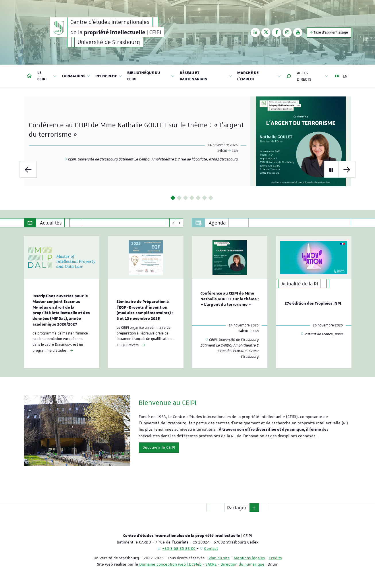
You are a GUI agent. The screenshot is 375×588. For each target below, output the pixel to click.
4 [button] (192, 198)
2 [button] (179, 198)
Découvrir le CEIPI (159, 447)
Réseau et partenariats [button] (206, 76)
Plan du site (219, 558)
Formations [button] (76, 76)
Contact (211, 548)
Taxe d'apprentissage (329, 32)
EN (345, 76)
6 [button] (205, 198)
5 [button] (198, 198)
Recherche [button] (109, 76)
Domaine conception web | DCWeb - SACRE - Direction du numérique (202, 564)
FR (337, 76)
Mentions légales (249, 558)
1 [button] (173, 198)
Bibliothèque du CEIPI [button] (151, 76)
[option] (187, 141)
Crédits (275, 558)
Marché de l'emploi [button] (259, 76)
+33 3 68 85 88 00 (179, 548)
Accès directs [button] (313, 76)
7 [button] (211, 198)
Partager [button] (237, 508)
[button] (289, 76)
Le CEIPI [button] (47, 76)
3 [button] (186, 198)
